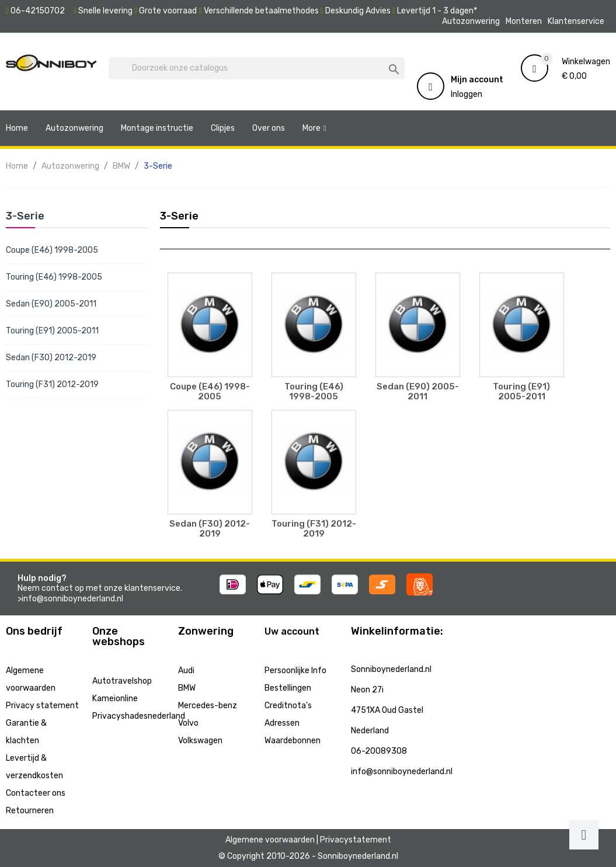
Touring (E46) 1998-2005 (54, 277)
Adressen (282, 723)
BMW (187, 688)
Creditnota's (288, 706)
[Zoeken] (257, 68)
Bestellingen (288, 688)
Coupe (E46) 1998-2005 (52, 250)
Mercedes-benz (208, 706)
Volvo (188, 723)
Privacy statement (42, 706)
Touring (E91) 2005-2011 (52, 331)
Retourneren (30, 811)
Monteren (524, 21)
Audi (186, 671)
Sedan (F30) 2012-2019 (51, 358)
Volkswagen (200, 741)
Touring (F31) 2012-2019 (52, 384)
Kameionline (115, 699)
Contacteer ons (36, 793)
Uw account (292, 631)
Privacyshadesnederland (139, 716)
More (312, 128)
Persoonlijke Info (295, 671)
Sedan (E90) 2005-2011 (51, 304)
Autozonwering (471, 21)
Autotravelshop (122, 681)
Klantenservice (576, 21)
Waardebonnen (293, 741)
